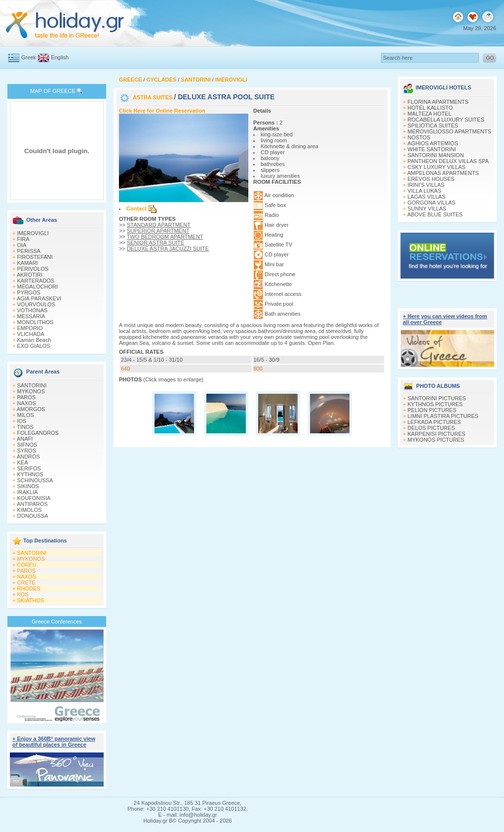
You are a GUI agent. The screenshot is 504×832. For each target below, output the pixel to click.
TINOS (25, 427)
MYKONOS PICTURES (436, 440)
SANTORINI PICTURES (437, 398)
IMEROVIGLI (33, 233)
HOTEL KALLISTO (430, 108)
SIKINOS (28, 486)
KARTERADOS (36, 281)
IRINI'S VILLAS (426, 185)
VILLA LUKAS (425, 191)
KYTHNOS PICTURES (435, 404)
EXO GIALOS (34, 346)
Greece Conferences (57, 622)
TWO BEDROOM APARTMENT (165, 237)
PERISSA (29, 251)
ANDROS (28, 457)
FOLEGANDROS (38, 433)
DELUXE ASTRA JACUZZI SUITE (168, 249)
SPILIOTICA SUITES (433, 125)
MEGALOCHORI (38, 287)
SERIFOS (29, 468)
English (60, 57)
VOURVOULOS (36, 304)
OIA (22, 245)
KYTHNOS (30, 474)
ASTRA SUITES (153, 97)
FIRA (23, 239)
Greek (29, 57)
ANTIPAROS (32, 504)
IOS (22, 421)
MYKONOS (31, 391)
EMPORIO (30, 328)
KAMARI (28, 263)
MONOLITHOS (36, 322)
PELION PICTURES (432, 410)
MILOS (26, 415)
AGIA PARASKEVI (39, 298)
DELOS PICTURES (431, 428)
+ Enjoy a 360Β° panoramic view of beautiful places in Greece (54, 742)
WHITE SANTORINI (432, 149)
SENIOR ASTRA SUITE (155, 243)
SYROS (27, 451)
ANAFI (25, 439)
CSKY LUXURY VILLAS (437, 167)
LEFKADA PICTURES (434, 422)
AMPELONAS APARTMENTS (443, 173)
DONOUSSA (33, 516)
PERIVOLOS (33, 269)
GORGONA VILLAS (432, 203)
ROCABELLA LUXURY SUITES (446, 120)
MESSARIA (31, 316)
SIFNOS (27, 445)
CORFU (27, 565)
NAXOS (27, 403)
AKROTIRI (30, 275)
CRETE (26, 582)
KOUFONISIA (34, 498)
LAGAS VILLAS (427, 197)
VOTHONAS (33, 310)
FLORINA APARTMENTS (438, 102)
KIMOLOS (30, 510)
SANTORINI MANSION (436, 155)
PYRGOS (29, 292)
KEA (23, 462)
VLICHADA (31, 334)
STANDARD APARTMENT (159, 225)
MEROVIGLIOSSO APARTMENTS (450, 131)
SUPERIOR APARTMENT (158, 231)
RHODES (29, 588)
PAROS (27, 397)
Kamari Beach (34, 340)
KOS (23, 594)
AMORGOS (31, 409)
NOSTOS (419, 137)
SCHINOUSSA (35, 480)
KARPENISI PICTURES (437, 434)
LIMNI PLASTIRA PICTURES (443, 416)
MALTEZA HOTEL (430, 114)
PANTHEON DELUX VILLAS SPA (448, 161)
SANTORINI (32, 385)
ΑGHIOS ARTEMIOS (433, 143)
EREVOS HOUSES (431, 179)
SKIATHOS (31, 600)
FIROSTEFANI (35, 257)
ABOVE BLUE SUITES (435, 214)
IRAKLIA (28, 492)
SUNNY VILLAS (427, 208)
